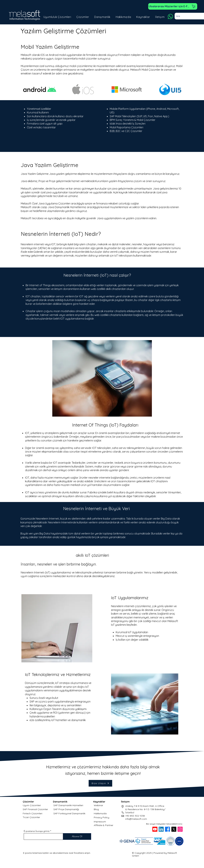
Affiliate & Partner (103, 825)
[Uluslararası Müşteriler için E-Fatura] (173, 6)
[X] (174, 829)
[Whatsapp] (170, 17)
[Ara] (189, 16)
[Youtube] (155, 829)
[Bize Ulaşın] (100, 783)
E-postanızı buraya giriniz (37, 831)
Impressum (100, 822)
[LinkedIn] (161, 829)
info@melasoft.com (136, 819)
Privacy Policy (102, 817)
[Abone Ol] (77, 836)
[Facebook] (167, 829)
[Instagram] (180, 829)
